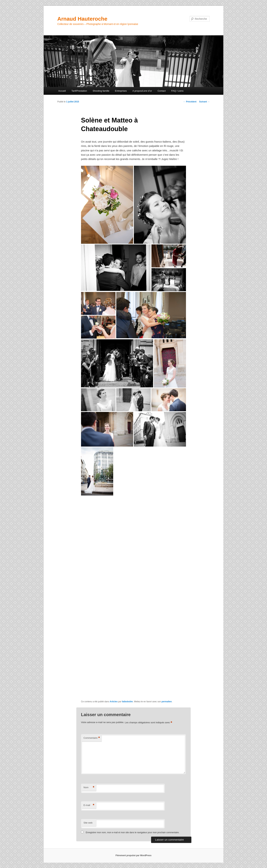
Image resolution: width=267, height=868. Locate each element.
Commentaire (92, 738)
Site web (88, 823)
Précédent (190, 102)
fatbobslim (127, 702)
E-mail (89, 805)
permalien (167, 702)
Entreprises (121, 91)
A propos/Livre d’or (142, 91)
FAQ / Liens (177, 91)
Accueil (62, 91)
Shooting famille (101, 91)
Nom (89, 788)
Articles (114, 702)
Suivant (204, 102)
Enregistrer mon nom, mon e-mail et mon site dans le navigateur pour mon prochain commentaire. (133, 832)
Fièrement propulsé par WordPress (133, 855)
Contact (162, 91)
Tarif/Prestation (79, 91)
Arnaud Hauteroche (82, 19)
